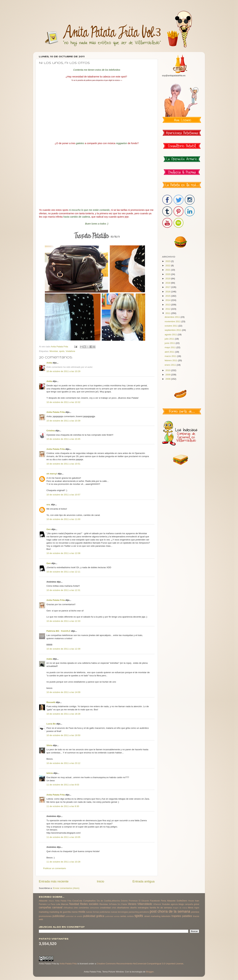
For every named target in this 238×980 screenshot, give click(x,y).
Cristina (51, 431)
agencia (174, 904)
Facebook (155, 901)
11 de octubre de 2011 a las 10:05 (63, 837)
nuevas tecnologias (119, 912)
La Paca (51, 904)
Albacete (43, 901)
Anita (49, 363)
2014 (168, 300)
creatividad (105, 908)
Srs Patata (122, 904)
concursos (94, 908)
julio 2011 (170, 339)
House (191, 901)
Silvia (49, 745)
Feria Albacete (168, 901)
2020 (168, 274)
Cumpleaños (89, 901)
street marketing (152, 916)
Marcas (65, 904)
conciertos (84, 908)
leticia (50, 773)
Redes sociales (89, 904)
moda (82, 912)
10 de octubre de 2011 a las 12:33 (63, 621)
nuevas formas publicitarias (98, 912)
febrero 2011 (171, 360)
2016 (168, 292)
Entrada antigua (144, 881)
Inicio (100, 881)
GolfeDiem (182, 901)
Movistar (54, 351)
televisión (166, 916)
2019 (168, 279)
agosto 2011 (171, 335)
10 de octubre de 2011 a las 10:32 (63, 402)
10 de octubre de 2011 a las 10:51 (63, 464)
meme (75, 912)
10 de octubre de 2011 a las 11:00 (63, 519)
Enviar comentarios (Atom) (66, 888)
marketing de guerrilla (60, 912)
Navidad (74, 904)
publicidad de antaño (74, 916)
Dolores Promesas (129, 901)
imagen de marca (180, 908)
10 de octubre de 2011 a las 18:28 (63, 714)
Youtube (166, 904)
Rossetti (51, 702)
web (41, 919)
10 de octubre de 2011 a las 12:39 (63, 649)
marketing (44, 912)
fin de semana (164, 908)
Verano (132, 904)
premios (195, 912)
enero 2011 (171, 365)
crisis (114, 908)
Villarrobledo (145, 904)
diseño (134, 908)
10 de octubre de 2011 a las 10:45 (63, 439)
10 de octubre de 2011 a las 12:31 (63, 590)
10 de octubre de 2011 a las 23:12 (63, 763)
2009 (168, 375)
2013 (168, 305)
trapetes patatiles (182, 916)
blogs (181, 904)
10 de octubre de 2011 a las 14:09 (63, 692)
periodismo (144, 912)
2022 (168, 266)
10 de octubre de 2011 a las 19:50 (63, 735)
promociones (45, 916)
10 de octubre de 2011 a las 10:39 (63, 421)
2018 (168, 283)
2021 (168, 270)
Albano (51, 901)
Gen (49, 529)
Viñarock (157, 904)
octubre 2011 (171, 326)
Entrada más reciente (54, 881)
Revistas (104, 904)
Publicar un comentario (55, 868)
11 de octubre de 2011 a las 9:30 (63, 806)
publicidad (58, 916)
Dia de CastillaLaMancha (108, 901)
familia (153, 908)
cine (76, 908)
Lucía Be (51, 724)
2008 (168, 379)
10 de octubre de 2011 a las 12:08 (63, 553)
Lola (58, 904)
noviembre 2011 (173, 321)
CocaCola (77, 901)
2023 (168, 261)
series (123, 916)
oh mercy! (52, 474)
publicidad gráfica (94, 916)
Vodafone (70, 351)
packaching (134, 912)
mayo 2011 (170, 347)
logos (197, 908)
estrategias (143, 908)
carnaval (57, 907)
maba (49, 659)
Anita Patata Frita (56, 412)
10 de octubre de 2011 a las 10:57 (63, 495)
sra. (48, 505)
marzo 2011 (171, 356)
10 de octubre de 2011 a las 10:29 (63, 371)
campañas (45, 907)
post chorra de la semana (170, 911)
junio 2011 (170, 343)
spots (62, 351)
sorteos (130, 916)
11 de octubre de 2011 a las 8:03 (63, 785)
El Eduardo (144, 901)
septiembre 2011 (173, 330)
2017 (168, 287)
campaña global (192, 904)
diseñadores (123, 908)
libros (191, 908)
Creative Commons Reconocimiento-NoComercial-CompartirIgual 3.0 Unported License (140, 964)
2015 (168, 296)
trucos (196, 916)
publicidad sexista (112, 916)
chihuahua (68, 908)
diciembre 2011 (173, 317)
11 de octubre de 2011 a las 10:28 (63, 862)
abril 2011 (170, 352)
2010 (168, 370)
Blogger (150, 972)
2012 (168, 309)
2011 (168, 313)
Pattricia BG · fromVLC (59, 631)
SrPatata (113, 904)
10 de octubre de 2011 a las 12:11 (63, 572)
